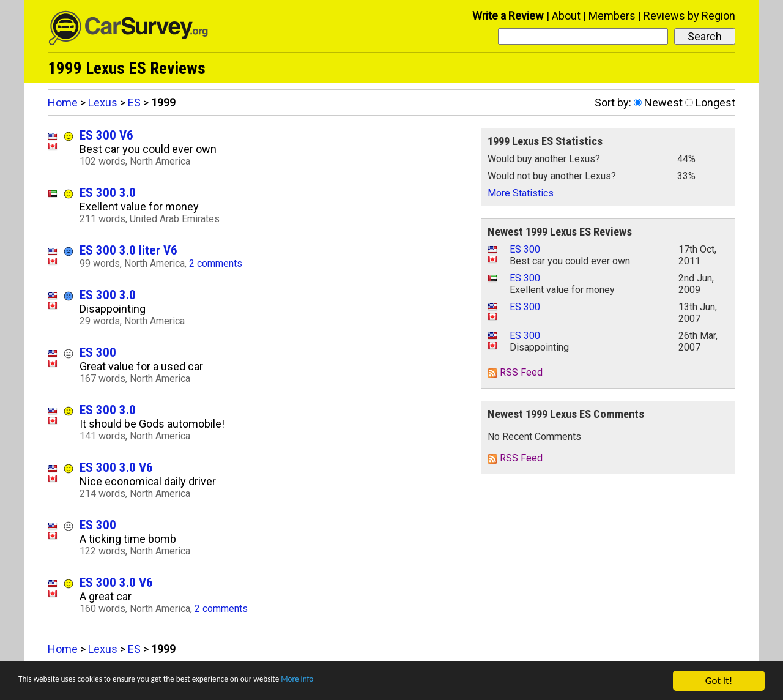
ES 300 (98, 352)
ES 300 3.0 (108, 192)
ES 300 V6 (106, 135)
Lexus (103, 102)
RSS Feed (515, 372)
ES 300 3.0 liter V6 (128, 250)
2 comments (216, 263)
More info (376, 682)
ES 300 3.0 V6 (116, 467)
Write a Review (508, 16)
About (566, 16)
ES (134, 102)
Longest (715, 102)
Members (612, 16)
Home (63, 102)
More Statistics (521, 193)
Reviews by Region (689, 16)
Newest (663, 102)
